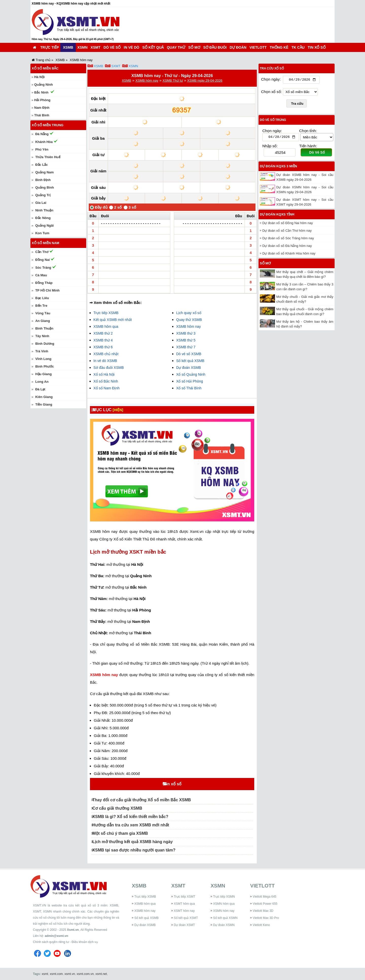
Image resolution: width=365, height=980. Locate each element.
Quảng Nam (44, 172)
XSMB (68, 47)
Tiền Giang (44, 404)
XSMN (82, 47)
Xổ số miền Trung (48, 125)
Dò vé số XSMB (189, 354)
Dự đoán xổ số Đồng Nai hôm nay (288, 224)
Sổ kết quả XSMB (190, 361)
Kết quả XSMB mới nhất (113, 320)
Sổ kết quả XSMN (225, 918)
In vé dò (131, 47)
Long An (42, 382)
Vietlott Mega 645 (264, 897)
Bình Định (43, 180)
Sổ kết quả (153, 47)
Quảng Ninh (43, 85)
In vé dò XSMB (105, 361)
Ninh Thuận (44, 210)
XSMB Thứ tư (173, 80)
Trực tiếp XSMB (106, 313)
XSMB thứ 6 (103, 347)
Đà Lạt (40, 389)
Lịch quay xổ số (189, 313)
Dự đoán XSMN (224, 925)
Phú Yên (42, 149)
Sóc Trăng (43, 268)
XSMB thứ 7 (186, 347)
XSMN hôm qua (224, 904)
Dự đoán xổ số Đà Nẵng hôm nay (287, 247)
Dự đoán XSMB (189, 368)
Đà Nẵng (42, 134)
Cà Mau (41, 275)
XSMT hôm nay (184, 911)
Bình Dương (45, 344)
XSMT (95, 47)
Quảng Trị (43, 195)
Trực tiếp (50, 47)
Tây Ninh (42, 336)
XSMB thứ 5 (186, 340)
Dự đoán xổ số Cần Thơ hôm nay (287, 232)
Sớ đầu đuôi (215, 47)
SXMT (116, 66)
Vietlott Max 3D (263, 911)
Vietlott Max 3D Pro (266, 918)
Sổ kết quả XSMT (186, 918)
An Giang (43, 321)
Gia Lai (41, 203)
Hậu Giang (43, 374)
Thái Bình (42, 115)
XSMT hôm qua (184, 904)
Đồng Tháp (44, 283)
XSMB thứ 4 (103, 340)
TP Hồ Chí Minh (47, 290)
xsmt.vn (70, 974)
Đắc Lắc (41, 165)
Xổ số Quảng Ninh (191, 374)
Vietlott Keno (261, 925)
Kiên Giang (44, 397)
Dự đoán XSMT (184, 925)
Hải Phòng (42, 100)
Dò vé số (112, 47)
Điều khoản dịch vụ (85, 942)
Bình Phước (44, 366)
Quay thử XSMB (189, 320)
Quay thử (176, 47)
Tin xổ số (317, 47)
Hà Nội (39, 77)
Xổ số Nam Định (107, 388)
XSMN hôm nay (224, 911)
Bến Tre (41, 306)
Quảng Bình (44, 187)
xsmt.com (56, 974)
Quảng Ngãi (44, 225)
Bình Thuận (44, 328)
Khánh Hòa (44, 142)
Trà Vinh (42, 351)
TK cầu (298, 47)
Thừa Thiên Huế (48, 157)
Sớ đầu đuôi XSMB (109, 368)
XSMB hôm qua (106, 326)
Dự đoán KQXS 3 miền (278, 167)
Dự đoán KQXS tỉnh (277, 216)
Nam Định (42, 108)
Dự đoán (238, 47)
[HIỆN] (122, 410)
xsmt (45, 974)
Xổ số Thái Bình (189, 388)
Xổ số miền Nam (45, 243)
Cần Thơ (42, 252)
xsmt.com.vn (85, 974)
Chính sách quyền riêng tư (51, 942)
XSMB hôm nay (147, 80)
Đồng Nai (42, 260)
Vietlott (258, 47)
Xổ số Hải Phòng (190, 381)
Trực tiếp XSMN (224, 897)
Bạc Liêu (42, 298)
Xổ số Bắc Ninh (106, 381)
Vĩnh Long (43, 359)
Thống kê (279, 47)
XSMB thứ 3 (186, 333)
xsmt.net (101, 974)
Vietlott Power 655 (265, 904)
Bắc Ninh (41, 92)
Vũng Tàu (43, 313)
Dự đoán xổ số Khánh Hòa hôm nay (289, 255)
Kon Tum (42, 233)
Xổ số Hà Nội (104, 374)
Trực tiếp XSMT (185, 897)
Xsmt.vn (73, 930)
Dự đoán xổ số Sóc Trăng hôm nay (288, 239)
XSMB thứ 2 (103, 333)
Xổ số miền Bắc (45, 68)
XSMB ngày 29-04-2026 (205, 80)
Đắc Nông (43, 218)
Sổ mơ (194, 47)
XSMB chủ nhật (106, 354)
